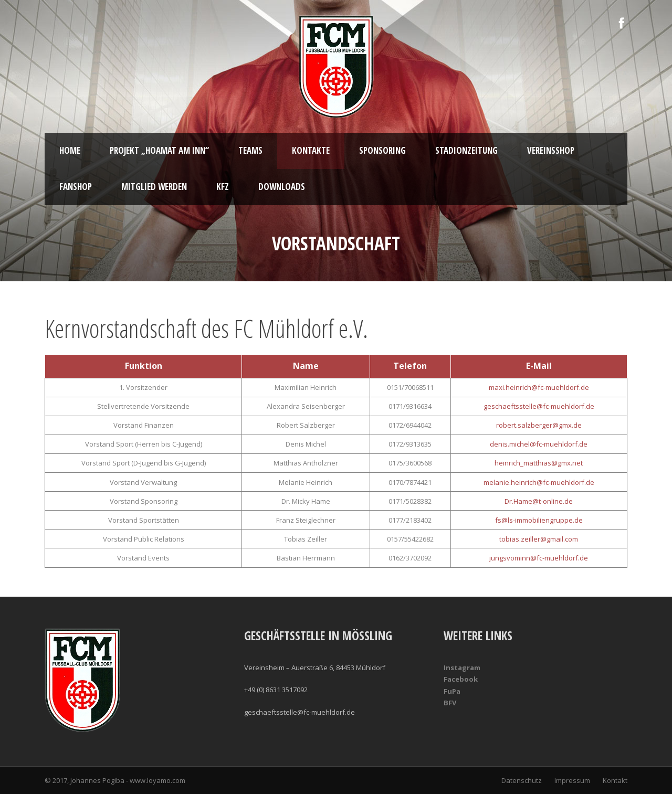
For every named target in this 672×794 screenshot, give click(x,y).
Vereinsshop (551, 150)
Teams (250, 150)
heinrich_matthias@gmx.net (539, 463)
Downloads (282, 187)
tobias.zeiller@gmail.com (539, 539)
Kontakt (615, 780)
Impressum (572, 780)
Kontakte (311, 150)
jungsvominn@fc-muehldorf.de (539, 558)
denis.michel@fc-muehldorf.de (539, 444)
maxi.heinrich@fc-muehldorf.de (539, 387)
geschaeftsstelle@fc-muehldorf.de (539, 406)
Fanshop (76, 187)
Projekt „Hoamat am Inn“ (159, 150)
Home (70, 150)
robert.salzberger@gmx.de (539, 425)
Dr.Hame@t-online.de (539, 501)
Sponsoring (382, 150)
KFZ (223, 187)
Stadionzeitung (466, 150)
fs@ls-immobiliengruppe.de (539, 520)
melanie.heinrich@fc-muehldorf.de (539, 482)
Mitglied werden (154, 187)
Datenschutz (522, 780)
